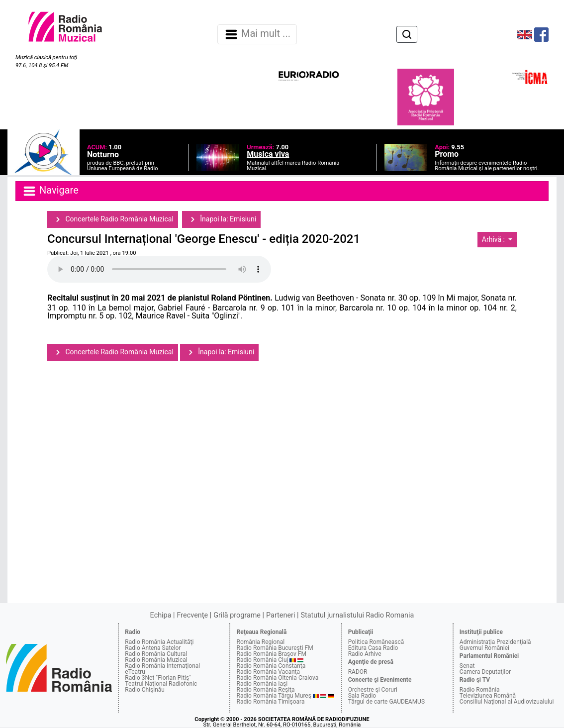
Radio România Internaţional (162, 666)
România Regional (260, 642)
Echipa (161, 615)
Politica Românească (376, 642)
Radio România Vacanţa (268, 672)
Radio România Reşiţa (265, 690)
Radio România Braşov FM (271, 654)
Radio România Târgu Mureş (274, 696)
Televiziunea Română (488, 696)
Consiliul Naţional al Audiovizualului (507, 702)
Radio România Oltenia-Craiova (277, 678)
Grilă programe (237, 615)
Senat (467, 666)
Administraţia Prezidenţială (495, 642)
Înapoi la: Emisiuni (221, 219)
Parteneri (281, 615)
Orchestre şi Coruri (373, 690)
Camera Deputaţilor (485, 672)
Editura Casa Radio (373, 648)
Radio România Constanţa (271, 666)
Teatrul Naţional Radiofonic (161, 684)
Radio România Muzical (156, 660)
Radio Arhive (365, 654)
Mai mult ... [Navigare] (257, 34)
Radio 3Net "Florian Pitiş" (158, 678)
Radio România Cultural (156, 654)
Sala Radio (362, 696)
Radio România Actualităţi (159, 642)
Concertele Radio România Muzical (113, 219)
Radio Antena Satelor (153, 648)
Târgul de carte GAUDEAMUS (386, 702)
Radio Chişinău (145, 690)
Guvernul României (484, 648)
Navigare (50, 191)
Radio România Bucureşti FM (275, 648)
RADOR (358, 672)
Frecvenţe (192, 615)
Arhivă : (494, 239)
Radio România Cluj (262, 660)
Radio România (480, 690)
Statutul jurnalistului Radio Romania (357, 615)
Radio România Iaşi (262, 684)
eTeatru (135, 672)
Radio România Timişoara (270, 702)
